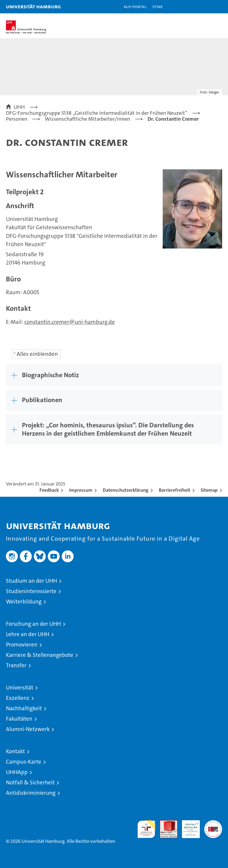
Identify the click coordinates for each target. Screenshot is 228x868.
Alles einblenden (37, 354)
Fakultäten (19, 719)
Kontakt (15, 751)
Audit (165, 823)
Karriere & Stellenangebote (40, 655)
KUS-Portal (135, 6)
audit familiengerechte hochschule (146, 829)
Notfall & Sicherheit (30, 782)
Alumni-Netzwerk (28, 729)
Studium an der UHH (31, 581)
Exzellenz (18, 698)
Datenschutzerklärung (126, 490)
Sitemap (209, 490)
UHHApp (17, 772)
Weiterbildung (24, 602)
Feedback (49, 490)
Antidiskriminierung (31, 793)
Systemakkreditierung (213, 823)
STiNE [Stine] (157, 6)
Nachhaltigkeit (24, 708)
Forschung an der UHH (33, 624)
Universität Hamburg (33, 6)
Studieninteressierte (31, 591)
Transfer (16, 665)
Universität (20, 688)
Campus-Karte (24, 762)
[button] (205, 7)
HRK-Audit (188, 826)
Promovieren (22, 645)
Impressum (81, 490)
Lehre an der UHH (28, 634)
